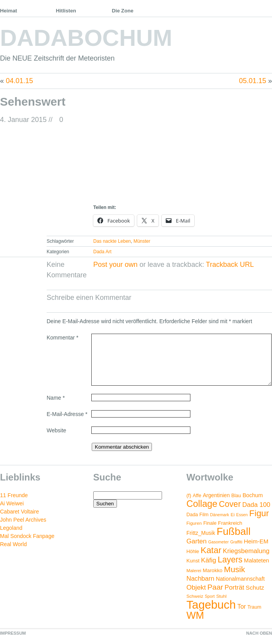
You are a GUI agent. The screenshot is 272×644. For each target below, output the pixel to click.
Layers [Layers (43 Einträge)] (230, 560)
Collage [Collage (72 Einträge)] (202, 504)
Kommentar (63, 338)
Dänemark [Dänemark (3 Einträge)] (220, 515)
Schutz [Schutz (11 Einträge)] (255, 587)
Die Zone (123, 11)
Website (56, 430)
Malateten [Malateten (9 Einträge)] (257, 560)
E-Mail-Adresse (67, 414)
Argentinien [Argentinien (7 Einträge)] (216, 495)
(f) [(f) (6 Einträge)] (189, 495)
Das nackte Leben (112, 241)
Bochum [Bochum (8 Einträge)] (253, 495)
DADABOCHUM (86, 38)
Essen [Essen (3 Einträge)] (242, 515)
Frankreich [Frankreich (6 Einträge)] (230, 523)
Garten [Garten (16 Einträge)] (197, 541)
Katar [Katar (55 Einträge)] (211, 550)
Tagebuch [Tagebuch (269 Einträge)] (211, 605)
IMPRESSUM (13, 633)
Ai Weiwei (12, 503)
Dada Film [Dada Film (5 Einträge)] (198, 515)
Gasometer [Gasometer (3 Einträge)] (219, 542)
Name (56, 398)
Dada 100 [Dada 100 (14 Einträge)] (256, 505)
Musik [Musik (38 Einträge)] (234, 569)
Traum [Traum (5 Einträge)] (255, 607)
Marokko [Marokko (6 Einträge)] (213, 570)
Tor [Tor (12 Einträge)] (242, 607)
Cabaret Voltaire (19, 512)
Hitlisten (66, 11)
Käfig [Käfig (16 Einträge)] (208, 560)
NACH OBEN (259, 633)
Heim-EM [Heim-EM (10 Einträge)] (256, 541)
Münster (142, 241)
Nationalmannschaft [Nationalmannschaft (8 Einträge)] (240, 579)
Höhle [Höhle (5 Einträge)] (193, 552)
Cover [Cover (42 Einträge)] (230, 504)
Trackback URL (230, 265)
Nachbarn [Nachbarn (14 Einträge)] (201, 579)
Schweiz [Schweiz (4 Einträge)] (195, 596)
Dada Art (102, 252)
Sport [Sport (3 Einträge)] (210, 596)
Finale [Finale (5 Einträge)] (210, 523)
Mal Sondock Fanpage (27, 536)
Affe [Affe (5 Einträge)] (197, 496)
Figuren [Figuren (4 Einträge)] (194, 523)
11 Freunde (14, 495)
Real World (13, 544)
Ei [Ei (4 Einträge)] (233, 514)
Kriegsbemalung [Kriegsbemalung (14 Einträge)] (246, 551)
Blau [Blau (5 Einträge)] (236, 496)
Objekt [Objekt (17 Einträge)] (196, 587)
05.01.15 (253, 81)
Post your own (115, 265)
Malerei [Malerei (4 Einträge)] (194, 570)
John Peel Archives (23, 520)
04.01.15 (19, 81)
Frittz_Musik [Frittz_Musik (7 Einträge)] (201, 533)
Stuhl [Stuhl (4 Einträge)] (221, 596)
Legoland (11, 528)
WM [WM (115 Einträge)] (195, 615)
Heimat (9, 11)
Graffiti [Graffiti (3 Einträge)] (236, 542)
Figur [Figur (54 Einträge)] (259, 513)
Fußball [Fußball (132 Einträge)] (233, 531)
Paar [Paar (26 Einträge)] (215, 587)
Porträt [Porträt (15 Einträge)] (234, 587)
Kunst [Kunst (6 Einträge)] (193, 561)
